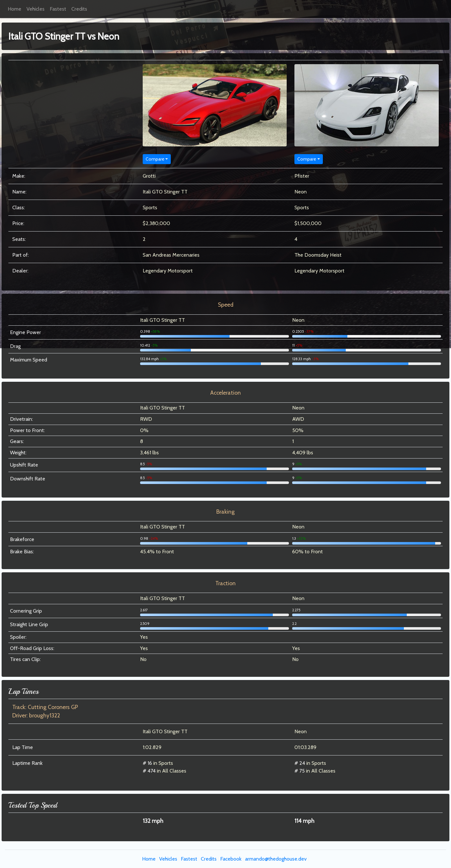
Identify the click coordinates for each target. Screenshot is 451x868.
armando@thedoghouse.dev (276, 859)
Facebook (231, 859)
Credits (79, 9)
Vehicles (36, 9)
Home (15, 9)
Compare (155, 159)
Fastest (58, 9)
